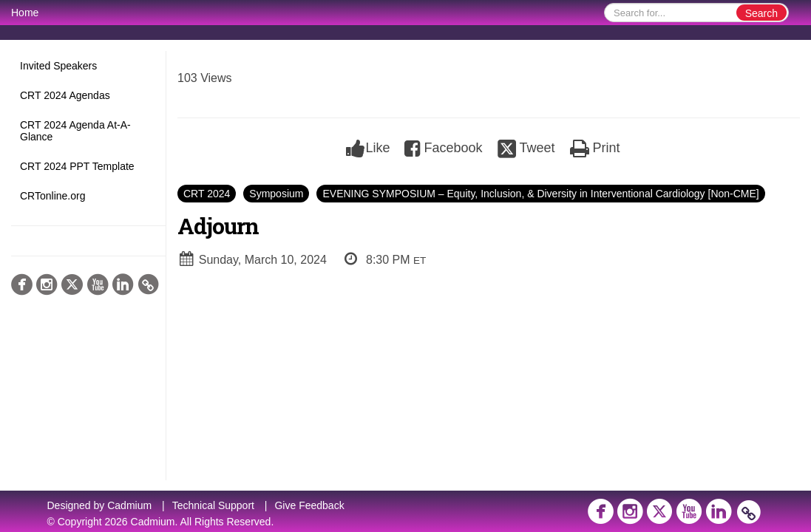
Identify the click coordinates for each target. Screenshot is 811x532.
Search (761, 13)
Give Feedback (309, 505)
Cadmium (129, 505)
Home (25, 13)
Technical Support (213, 505)
